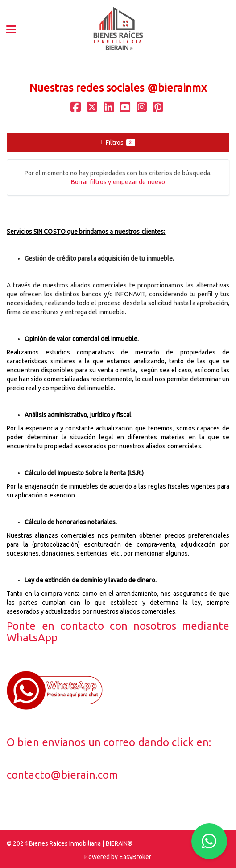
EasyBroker (136, 857)
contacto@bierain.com (62, 775)
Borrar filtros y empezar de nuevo (118, 182)
